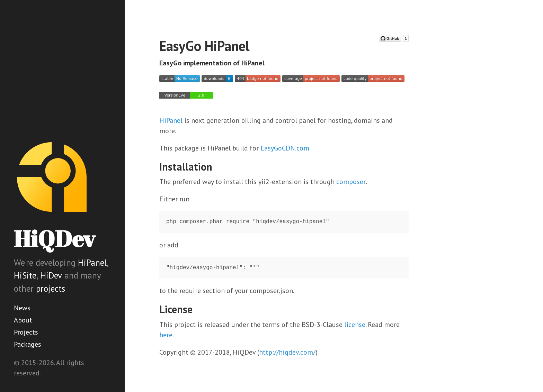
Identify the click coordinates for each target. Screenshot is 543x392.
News (22, 308)
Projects (26, 332)
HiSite (25, 275)
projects (51, 289)
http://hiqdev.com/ (287, 352)
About (23, 320)
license (355, 325)
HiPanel (92, 263)
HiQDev (54, 239)
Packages (28, 344)
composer (351, 182)
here (166, 335)
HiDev (51, 275)
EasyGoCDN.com (285, 148)
